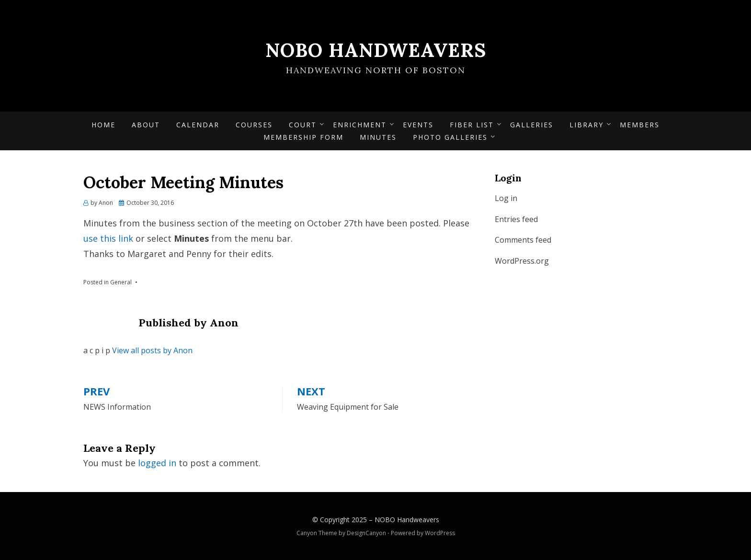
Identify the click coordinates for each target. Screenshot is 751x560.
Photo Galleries (450, 137)
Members (640, 125)
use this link (108, 238)
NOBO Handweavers (376, 50)
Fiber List (472, 125)
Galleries (532, 125)
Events (418, 125)
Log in (506, 198)
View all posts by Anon (152, 350)
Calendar (198, 125)
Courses (254, 125)
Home (103, 125)
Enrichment (360, 125)
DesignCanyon (366, 533)
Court (303, 125)
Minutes (378, 137)
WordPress (440, 533)
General (121, 282)
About (146, 125)
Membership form (303, 137)
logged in (157, 463)
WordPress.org (522, 261)
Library (586, 125)
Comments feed (523, 240)
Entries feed (516, 219)
